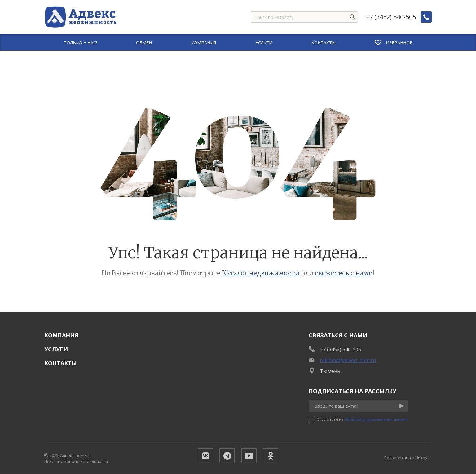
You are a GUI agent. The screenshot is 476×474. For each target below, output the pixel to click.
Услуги (56, 349)
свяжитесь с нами (344, 273)
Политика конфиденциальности (76, 461)
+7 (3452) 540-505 (391, 17)
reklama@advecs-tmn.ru (348, 360)
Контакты (61, 363)
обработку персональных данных (376, 419)
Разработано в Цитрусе (408, 458)
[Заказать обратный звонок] (426, 17)
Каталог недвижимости (261, 273)
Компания (61, 335)
